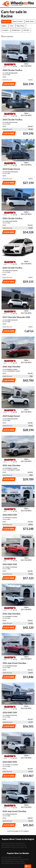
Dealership (16, 30)
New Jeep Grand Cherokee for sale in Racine (15, 859)
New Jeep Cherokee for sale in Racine (13, 861)
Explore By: (6, 21)
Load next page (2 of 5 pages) (18, 831)
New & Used (18, 21)
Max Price (21, 26)
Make (5, 26)
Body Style (30, 21)
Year (12, 26)
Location (6, 30)
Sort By (27, 30)
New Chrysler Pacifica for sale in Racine (13, 863)
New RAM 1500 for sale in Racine (12, 857)
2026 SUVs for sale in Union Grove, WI (13, 843)
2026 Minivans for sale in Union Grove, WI (14, 847)
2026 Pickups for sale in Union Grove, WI (14, 845)
